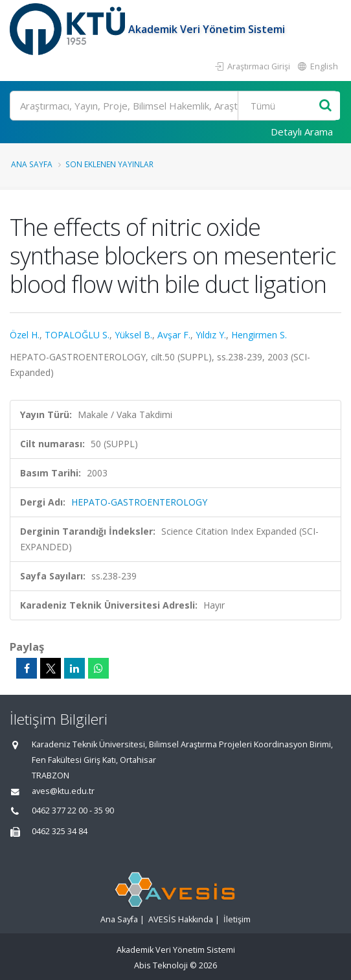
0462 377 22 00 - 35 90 (73, 811)
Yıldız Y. (211, 335)
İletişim (237, 919)
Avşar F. (174, 335)
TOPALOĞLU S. (77, 335)
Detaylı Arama (302, 132)
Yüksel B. (133, 335)
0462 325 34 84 (60, 831)
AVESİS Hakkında (181, 919)
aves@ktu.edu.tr (63, 791)
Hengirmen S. (259, 335)
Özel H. (25, 335)
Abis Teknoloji (161, 965)
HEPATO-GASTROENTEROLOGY (139, 502)
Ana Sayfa (32, 164)
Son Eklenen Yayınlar (109, 164)
